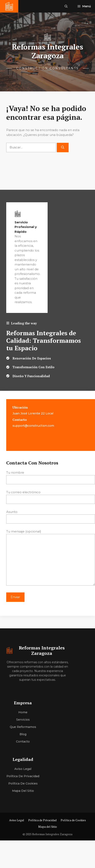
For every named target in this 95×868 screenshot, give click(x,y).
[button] (66, 6)
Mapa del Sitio (23, 791)
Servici (21, 720)
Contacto (23, 741)
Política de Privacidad (23, 776)
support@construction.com (33, 426)
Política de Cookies (23, 783)
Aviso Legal (23, 769)
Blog (23, 734)
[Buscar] (63, 147)
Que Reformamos (23, 727)
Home (23, 712)
